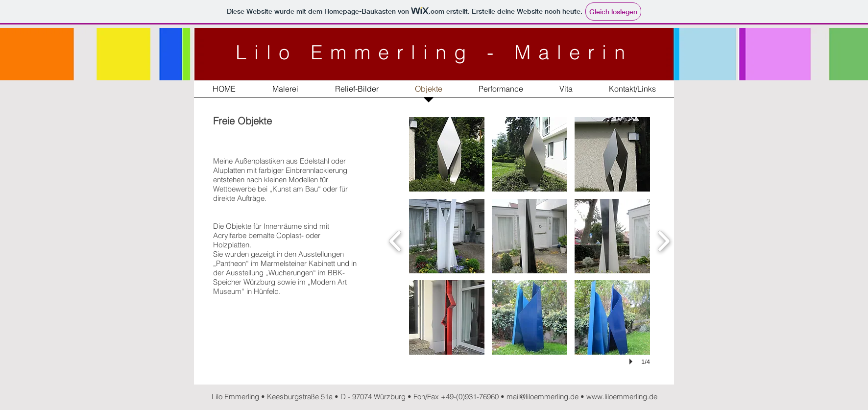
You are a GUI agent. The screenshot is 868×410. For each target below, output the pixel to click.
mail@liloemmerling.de (542, 397)
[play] (632, 362)
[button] (447, 154)
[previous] (396, 240)
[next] (663, 240)
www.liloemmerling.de (622, 397)
